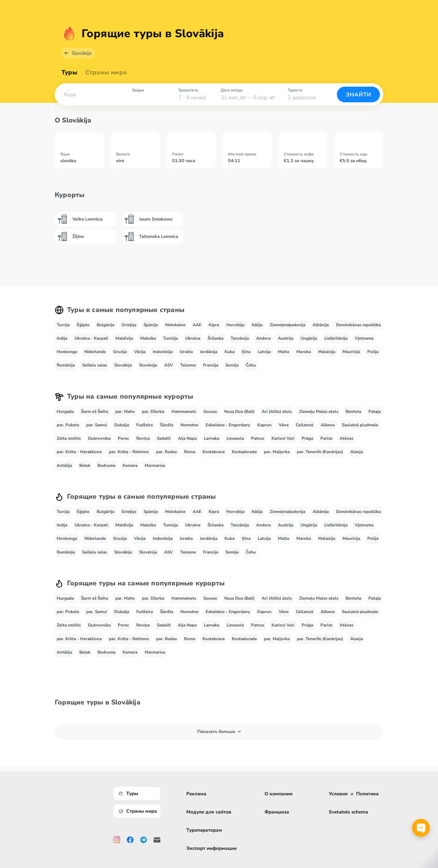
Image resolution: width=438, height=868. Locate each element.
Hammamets (184, 411)
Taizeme (188, 365)
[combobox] (91, 94)
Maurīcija (351, 352)
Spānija (151, 325)
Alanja (357, 452)
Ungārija (309, 338)
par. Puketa (68, 425)
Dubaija (122, 425)
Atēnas (347, 438)
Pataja (375, 411)
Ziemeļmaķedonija (288, 325)
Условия (338, 794)
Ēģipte (83, 325)
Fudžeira (145, 425)
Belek (85, 465)
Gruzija (120, 352)
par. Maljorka (277, 452)
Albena (328, 425)
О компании (279, 794)
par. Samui (97, 425)
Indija (62, 338)
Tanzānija (240, 338)
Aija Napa (187, 438)
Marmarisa (155, 465)
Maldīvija (124, 338)
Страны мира (106, 72)
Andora (263, 338)
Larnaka (212, 438)
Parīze (326, 438)
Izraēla (186, 352)
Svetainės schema (348, 812)
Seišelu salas (95, 365)
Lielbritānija (336, 338)
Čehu (251, 365)
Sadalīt (164, 438)
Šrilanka (216, 338)
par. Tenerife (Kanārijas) (320, 452)
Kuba (230, 352)
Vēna (284, 425)
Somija (232, 365)
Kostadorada (244, 452)
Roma (190, 452)
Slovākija (82, 53)
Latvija (264, 352)
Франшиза (278, 812)
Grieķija (129, 325)
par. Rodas (166, 452)
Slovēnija (148, 365)
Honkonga (67, 352)
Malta (284, 352)
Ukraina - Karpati (91, 338)
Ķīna (246, 352)
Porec (123, 438)
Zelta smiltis (69, 438)
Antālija (64, 465)
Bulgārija (105, 325)
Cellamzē (305, 425)
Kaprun (264, 425)
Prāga (307, 438)
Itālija (257, 325)
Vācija (140, 352)
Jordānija (209, 352)
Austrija (286, 338)
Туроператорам (205, 830)
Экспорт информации (212, 848)
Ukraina (193, 338)
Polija (373, 352)
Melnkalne (175, 325)
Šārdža (167, 425)
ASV (169, 365)
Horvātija (235, 325)
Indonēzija (163, 352)
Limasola (235, 438)
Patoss (258, 438)
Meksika (148, 338)
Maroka (304, 352)
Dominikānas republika (358, 325)
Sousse (210, 411)
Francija (211, 365)
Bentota (353, 411)
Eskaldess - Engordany (228, 425)
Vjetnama (364, 338)
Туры (69, 72)
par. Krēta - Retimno (129, 452)
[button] (91, 94)
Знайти (359, 95)
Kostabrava (214, 452)
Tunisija (171, 338)
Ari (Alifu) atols (277, 411)
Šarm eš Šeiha (95, 411)
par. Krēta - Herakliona (79, 452)
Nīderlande (95, 352)
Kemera (130, 465)
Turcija (63, 325)
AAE (197, 325)
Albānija (321, 325)
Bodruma (106, 465)
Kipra (214, 325)
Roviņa (143, 438)
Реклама (197, 794)
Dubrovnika (99, 438)
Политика (367, 794)
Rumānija (66, 365)
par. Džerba (153, 411)
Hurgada (65, 411)
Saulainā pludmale (360, 425)
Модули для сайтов (210, 812)
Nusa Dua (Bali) (239, 411)
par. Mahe (125, 411)
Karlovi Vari (283, 438)
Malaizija (327, 352)
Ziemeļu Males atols (319, 411)
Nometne (189, 425)
